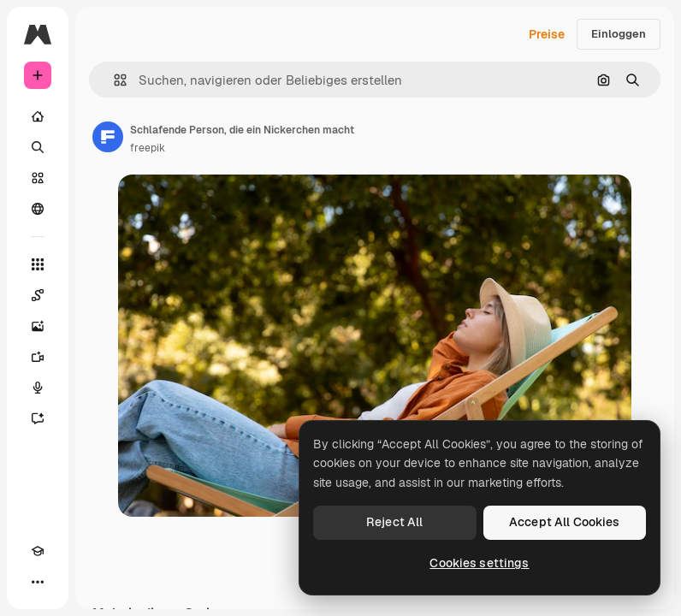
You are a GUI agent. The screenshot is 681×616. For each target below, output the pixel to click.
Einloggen (619, 34)
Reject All (394, 522)
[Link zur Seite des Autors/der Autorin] (108, 137)
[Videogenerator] (38, 357)
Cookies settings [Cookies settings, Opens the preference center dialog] (479, 563)
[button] (113, 80)
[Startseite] (38, 116)
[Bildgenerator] (38, 326)
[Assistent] (38, 418)
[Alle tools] (38, 264)
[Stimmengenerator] (38, 388)
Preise (547, 34)
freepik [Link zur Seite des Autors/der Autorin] (148, 148)
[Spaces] (38, 295)
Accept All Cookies (565, 522)
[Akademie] (38, 551)
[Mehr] (38, 582)
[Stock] (38, 178)
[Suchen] (38, 147)
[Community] (38, 209)
